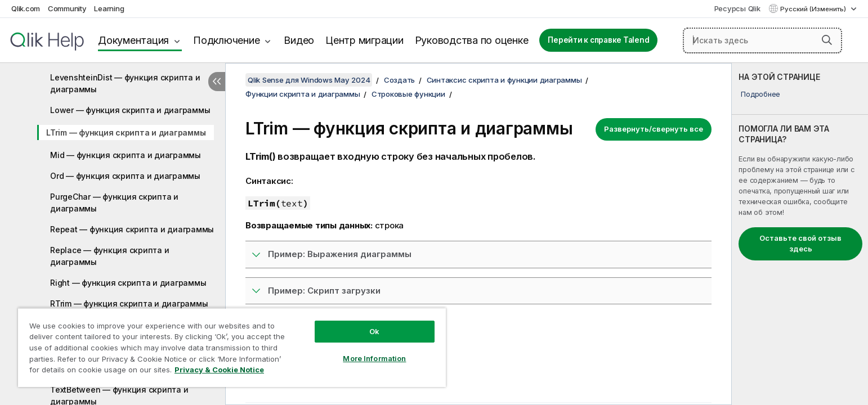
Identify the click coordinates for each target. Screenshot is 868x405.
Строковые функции (408, 94)
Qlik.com (26, 8)
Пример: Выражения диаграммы (340, 254)
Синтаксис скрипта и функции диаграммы (504, 80)
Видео (299, 40)
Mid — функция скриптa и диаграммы (126, 155)
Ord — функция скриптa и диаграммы (125, 176)
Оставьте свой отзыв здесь (800, 244)
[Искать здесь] (762, 40)
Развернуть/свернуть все (654, 129)
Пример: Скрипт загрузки (324, 291)
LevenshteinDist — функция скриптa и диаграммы (125, 83)
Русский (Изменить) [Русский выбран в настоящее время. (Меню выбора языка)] (814, 9)
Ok (374, 331)
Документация (133, 40)
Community (67, 8)
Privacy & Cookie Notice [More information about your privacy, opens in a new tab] (219, 370)
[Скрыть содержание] (217, 82)
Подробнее (760, 94)
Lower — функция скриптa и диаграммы (130, 110)
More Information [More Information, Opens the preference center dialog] (374, 358)
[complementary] (800, 234)
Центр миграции (364, 40)
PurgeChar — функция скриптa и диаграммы (114, 202)
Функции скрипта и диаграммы (303, 94)
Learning (109, 8)
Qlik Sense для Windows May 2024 (309, 80)
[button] (827, 40)
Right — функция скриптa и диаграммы (128, 283)
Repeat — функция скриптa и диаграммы (132, 229)
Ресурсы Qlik (737, 8)
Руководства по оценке (472, 40)
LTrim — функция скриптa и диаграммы (126, 132)
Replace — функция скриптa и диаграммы (109, 256)
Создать (399, 80)
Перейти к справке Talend (598, 40)
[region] (232, 347)
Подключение (226, 40)
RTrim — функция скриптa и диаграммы (129, 303)
